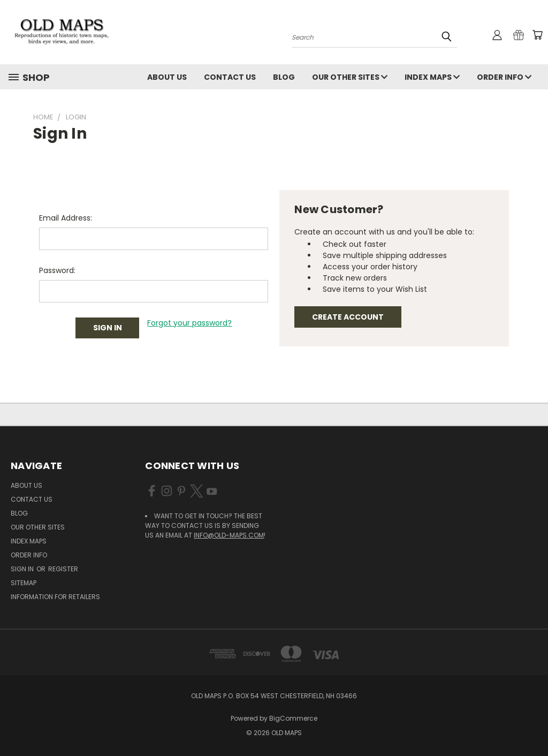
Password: (57, 270)
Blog (284, 77)
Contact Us (230, 77)
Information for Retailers (55, 597)
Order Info (504, 77)
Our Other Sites (350, 77)
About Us (167, 77)
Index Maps (432, 77)
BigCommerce (293, 718)
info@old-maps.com (229, 535)
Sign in (23, 569)
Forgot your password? (189, 323)
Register (63, 569)
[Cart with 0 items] (537, 35)
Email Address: (66, 218)
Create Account (348, 317)
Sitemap (24, 583)
